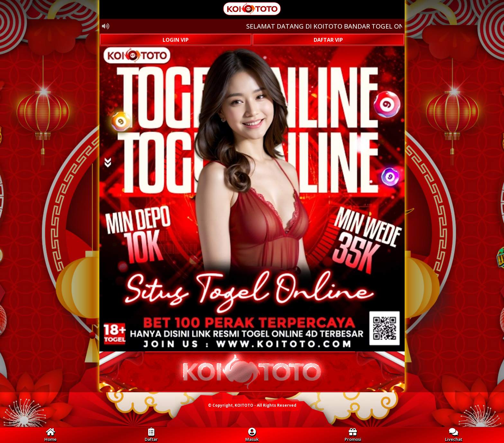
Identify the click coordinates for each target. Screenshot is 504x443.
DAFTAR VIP (328, 40)
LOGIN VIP (176, 40)
